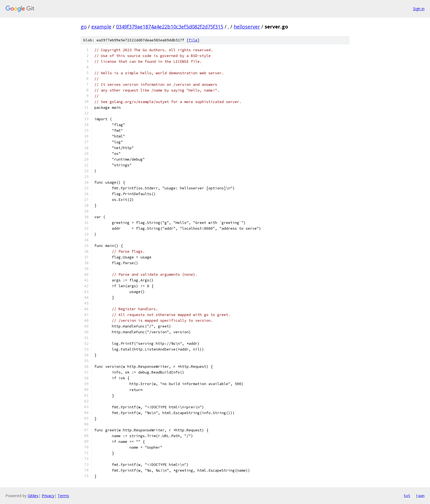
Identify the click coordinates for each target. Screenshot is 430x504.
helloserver (247, 27)
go (84, 27)
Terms (63, 496)
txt (407, 496)
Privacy (48, 496)
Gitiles (33, 496)
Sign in (419, 9)
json (420, 496)
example (101, 27)
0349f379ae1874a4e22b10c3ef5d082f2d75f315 (170, 27)
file (193, 40)
